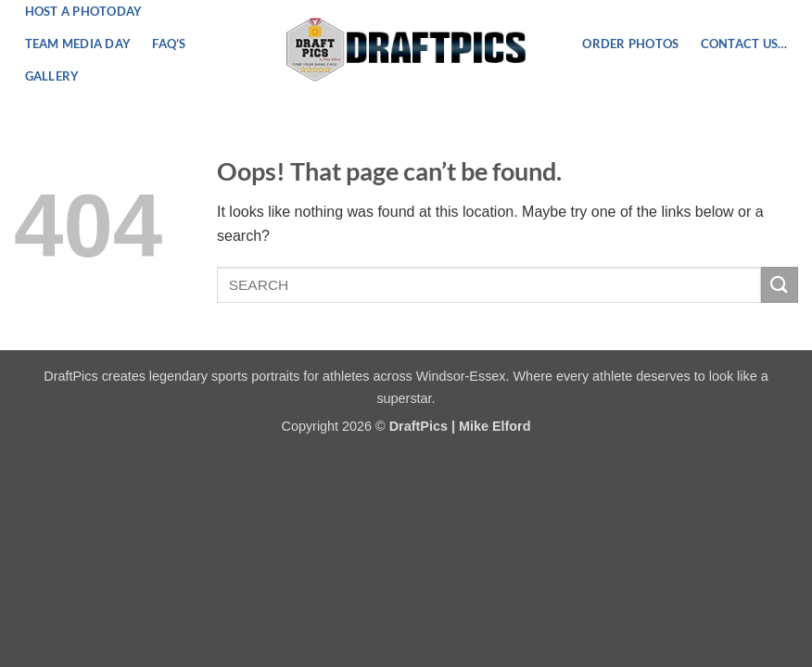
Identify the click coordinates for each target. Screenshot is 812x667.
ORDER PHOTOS (630, 44)
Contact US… (744, 44)
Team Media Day (78, 44)
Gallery (52, 76)
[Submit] (780, 285)
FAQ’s (169, 44)
